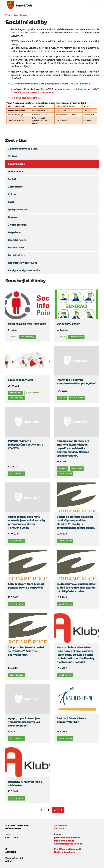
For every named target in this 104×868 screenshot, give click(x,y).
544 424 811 (60, 829)
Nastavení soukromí (65, 852)
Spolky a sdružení (18, 210)
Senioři (12, 179)
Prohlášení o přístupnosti (68, 849)
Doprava (13, 217)
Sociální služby (20, 15)
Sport (11, 202)
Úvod (8, 15)
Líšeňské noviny (17, 240)
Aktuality (62, 468)
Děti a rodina (15, 172)
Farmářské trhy (17, 255)
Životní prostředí (18, 225)
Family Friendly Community (24, 270)
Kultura (12, 194)
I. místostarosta (33, 393)
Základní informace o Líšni (23, 149)
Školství (12, 156)
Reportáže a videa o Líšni (22, 263)
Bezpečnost (15, 232)
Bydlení (62, 398)
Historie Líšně (16, 248)
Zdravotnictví (16, 187)
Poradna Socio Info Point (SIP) (27, 98)
